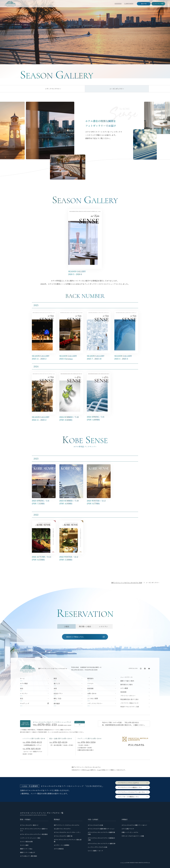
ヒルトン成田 (24, 845)
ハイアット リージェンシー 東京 (30, 838)
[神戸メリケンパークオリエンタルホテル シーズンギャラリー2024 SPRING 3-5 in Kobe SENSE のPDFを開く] (99, 374)
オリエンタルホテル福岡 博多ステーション (101, 828)
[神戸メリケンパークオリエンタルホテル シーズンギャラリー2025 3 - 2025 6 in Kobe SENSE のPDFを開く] (126, 313)
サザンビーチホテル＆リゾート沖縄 (133, 836)
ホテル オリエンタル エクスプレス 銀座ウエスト (34, 829)
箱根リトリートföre (26, 848)
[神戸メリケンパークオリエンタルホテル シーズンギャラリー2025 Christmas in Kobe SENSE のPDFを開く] (71, 313)
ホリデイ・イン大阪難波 (62, 845)
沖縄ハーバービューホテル (130, 832)
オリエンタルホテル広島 (95, 825)
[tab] (67, 626)
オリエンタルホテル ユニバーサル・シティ (67, 832)
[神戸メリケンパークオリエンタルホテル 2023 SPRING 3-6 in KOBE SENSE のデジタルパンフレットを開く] (44, 466)
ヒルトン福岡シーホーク (95, 850)
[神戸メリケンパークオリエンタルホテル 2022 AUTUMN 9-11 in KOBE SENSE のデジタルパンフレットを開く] (44, 522)
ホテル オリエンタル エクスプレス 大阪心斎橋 (68, 840)
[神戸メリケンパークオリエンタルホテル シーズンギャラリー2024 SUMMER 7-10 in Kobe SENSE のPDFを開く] (71, 374)
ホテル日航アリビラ (128, 828)
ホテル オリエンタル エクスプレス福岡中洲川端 (101, 833)
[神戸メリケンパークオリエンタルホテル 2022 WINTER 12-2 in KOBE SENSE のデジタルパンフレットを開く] (71, 522)
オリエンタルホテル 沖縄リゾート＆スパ (134, 825)
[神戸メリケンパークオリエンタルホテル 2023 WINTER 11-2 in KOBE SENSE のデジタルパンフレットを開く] (99, 466)
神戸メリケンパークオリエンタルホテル (53, 668)
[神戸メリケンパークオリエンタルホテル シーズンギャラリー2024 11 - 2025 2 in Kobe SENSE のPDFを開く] (44, 374)
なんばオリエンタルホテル (62, 828)
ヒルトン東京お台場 (26, 841)
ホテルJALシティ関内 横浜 (29, 856)
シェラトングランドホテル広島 (97, 847)
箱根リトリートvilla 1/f (27, 852)
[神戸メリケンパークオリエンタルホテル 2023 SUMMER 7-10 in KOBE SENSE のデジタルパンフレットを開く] (71, 466)
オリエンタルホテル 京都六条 (63, 836)
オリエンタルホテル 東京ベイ (29, 825)
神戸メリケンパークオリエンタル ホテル (67, 825)
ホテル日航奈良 (59, 848)
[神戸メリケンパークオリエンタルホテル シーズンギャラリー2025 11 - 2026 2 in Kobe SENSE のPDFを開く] (85, 211)
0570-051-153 (47, 724)
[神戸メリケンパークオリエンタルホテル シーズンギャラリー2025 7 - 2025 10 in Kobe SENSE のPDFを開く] (99, 313)
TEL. (32, 742)
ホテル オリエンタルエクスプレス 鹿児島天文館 (101, 839)
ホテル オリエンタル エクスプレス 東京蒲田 (34, 834)
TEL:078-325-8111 (77, 670)
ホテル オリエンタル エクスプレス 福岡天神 (101, 843)
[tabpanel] (85, 637)
